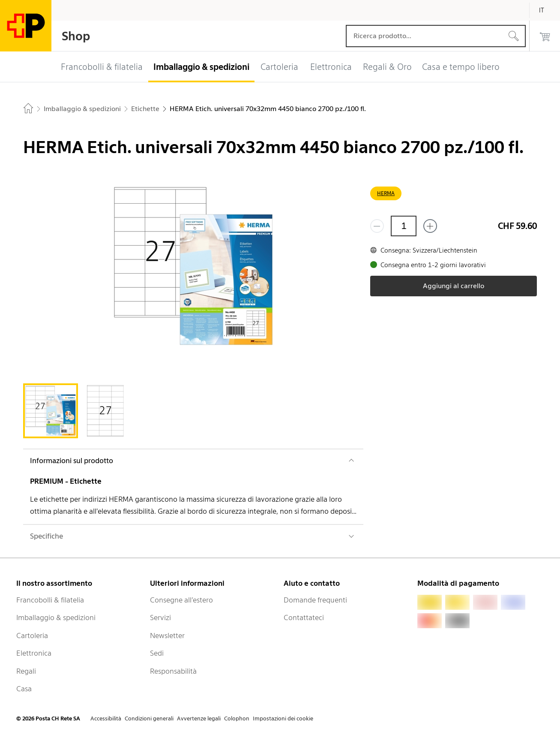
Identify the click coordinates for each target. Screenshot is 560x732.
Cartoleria (32, 636)
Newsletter (167, 636)
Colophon (237, 718)
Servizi (160, 618)
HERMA (386, 193)
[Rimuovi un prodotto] (377, 226)
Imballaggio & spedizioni (56, 618)
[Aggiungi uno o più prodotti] (430, 226)
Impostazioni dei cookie (283, 718)
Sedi (157, 653)
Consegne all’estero (181, 600)
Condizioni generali (149, 718)
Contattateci (304, 618)
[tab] (51, 411)
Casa (24, 689)
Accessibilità (106, 718)
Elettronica (34, 653)
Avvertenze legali (199, 718)
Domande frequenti (315, 600)
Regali (26, 671)
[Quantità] (404, 226)
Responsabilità (173, 671)
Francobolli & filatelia (50, 600)
